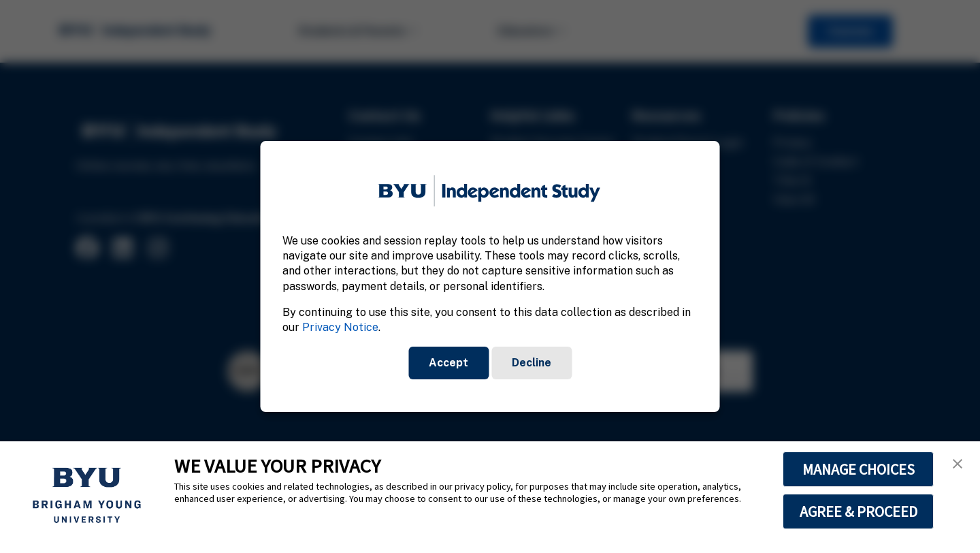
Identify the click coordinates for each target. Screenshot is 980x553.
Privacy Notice (340, 328)
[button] (958, 464)
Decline (532, 363)
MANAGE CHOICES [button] (859, 469)
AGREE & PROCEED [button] (859, 511)
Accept (448, 363)
